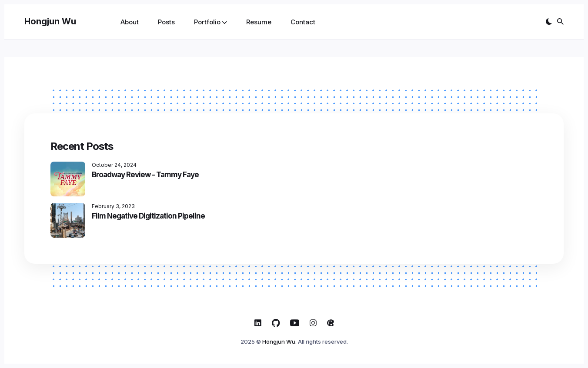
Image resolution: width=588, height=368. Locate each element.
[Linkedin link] (258, 323)
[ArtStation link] (331, 323)
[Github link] (276, 323)
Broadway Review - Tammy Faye (145, 175)
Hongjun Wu (50, 21)
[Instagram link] (313, 323)
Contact (303, 22)
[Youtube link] (295, 323)
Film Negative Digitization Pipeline (148, 216)
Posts (166, 22)
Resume (259, 22)
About (130, 22)
